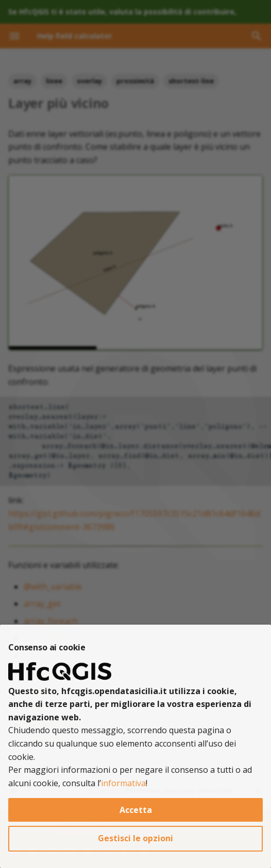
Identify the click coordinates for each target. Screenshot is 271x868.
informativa (123, 783)
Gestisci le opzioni (135, 838)
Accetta (136, 810)
